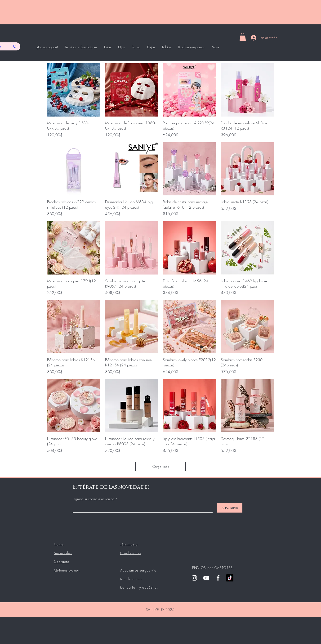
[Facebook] (218, 578)
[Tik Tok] (230, 578)
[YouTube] (206, 578)
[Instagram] (194, 578)
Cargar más (161, 466)
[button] (243, 37)
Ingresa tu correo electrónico (94, 499)
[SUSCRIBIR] (230, 508)
